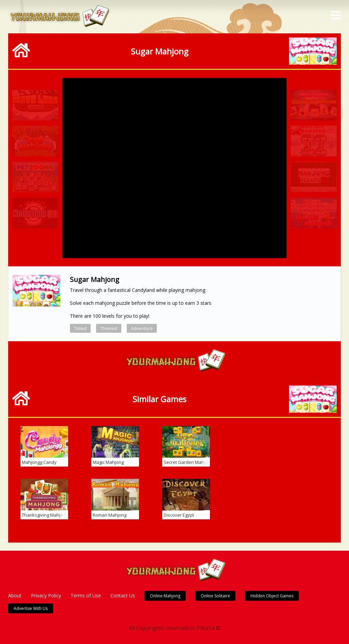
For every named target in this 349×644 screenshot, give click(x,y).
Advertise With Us (31, 608)
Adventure (142, 328)
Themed (109, 328)
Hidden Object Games (272, 596)
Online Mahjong (165, 596)
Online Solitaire (215, 596)
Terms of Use (86, 595)
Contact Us (123, 595)
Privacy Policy (46, 595)
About (15, 595)
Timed (80, 328)
